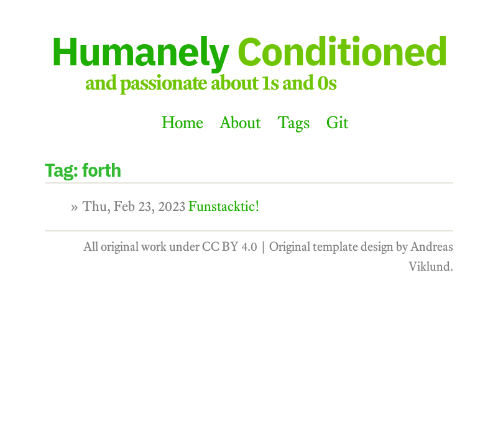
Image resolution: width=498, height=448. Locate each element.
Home (182, 122)
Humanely (249, 50)
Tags (294, 122)
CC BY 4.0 (230, 246)
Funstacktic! (224, 206)
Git (338, 122)
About (240, 122)
